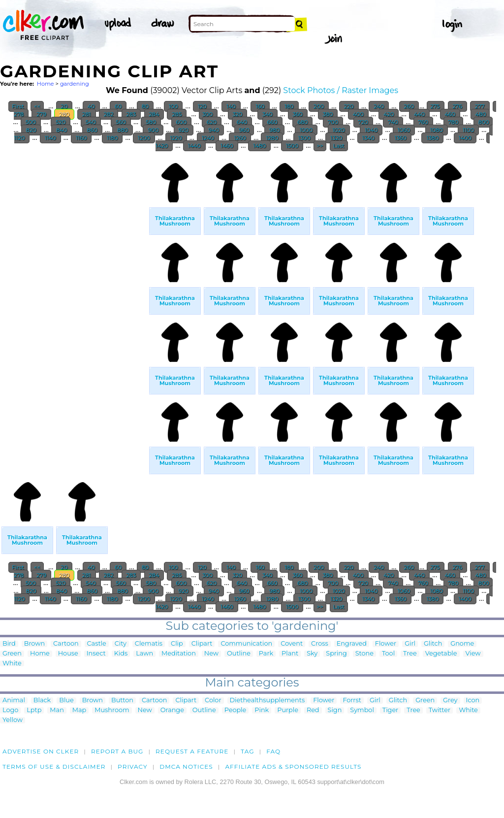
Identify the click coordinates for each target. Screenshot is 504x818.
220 (349, 106)
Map (79, 710)
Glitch (433, 644)
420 (389, 114)
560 (121, 122)
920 (184, 130)
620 (212, 122)
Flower (386, 644)
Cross (320, 644)
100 (173, 106)
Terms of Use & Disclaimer (54, 767)
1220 (176, 138)
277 (480, 106)
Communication (246, 644)
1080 (437, 130)
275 (436, 106)
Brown (34, 644)
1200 (144, 138)
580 (151, 122)
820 (31, 130)
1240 (208, 138)
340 (268, 114)
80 (145, 106)
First (18, 106)
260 (409, 106)
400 (358, 114)
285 (177, 114)
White (12, 664)
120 (202, 106)
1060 (404, 130)
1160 (81, 138)
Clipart (202, 644)
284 (154, 114)
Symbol (362, 710)
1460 (227, 146)
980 (274, 130)
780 (454, 122)
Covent (292, 644)
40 (91, 106)
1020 (339, 130)
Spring (336, 654)
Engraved (352, 644)
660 (272, 122)
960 (244, 130)
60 (118, 106)
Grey (450, 701)
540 (91, 122)
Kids (121, 654)
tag (247, 751)
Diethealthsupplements (268, 701)
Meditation (179, 654)
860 (92, 130)
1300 (304, 138)
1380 (432, 138)
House (68, 654)
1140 (50, 138)
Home (46, 84)
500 (31, 122)
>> (320, 146)
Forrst (352, 701)
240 (379, 106)
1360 (400, 138)
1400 (465, 138)
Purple (288, 710)
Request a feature (192, 751)
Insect (96, 654)
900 (153, 130)
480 (480, 114)
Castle (97, 644)
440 (419, 114)
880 (123, 130)
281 (86, 114)
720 (363, 122)
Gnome (462, 644)
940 (214, 130)
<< (37, 106)
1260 (240, 138)
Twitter (440, 710)
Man (57, 710)
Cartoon (66, 644)
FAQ (273, 751)
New (211, 654)
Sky (312, 654)
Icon (473, 701)
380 (328, 114)
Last (339, 146)
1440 (194, 146)
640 (242, 122)
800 (483, 122)
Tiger (390, 710)
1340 (368, 138)
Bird (9, 644)
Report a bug (117, 751)
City (121, 644)
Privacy (133, 767)
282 (109, 114)
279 (41, 114)
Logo (10, 710)
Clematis (149, 644)
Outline (239, 654)
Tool (388, 654)
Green (12, 654)
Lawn (144, 654)
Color (213, 701)
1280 (272, 138)
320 (238, 114)
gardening (75, 84)
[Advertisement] (74, 304)
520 (61, 122)
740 (393, 122)
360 (298, 114)
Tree (410, 654)
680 (302, 122)
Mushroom (112, 710)
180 (289, 106)
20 (64, 106)
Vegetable (441, 654)
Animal (14, 701)
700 (333, 122)
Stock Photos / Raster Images (341, 90)
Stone (364, 654)
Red (313, 710)
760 (423, 122)
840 (62, 130)
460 (450, 114)
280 (64, 114)
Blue (66, 701)
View (473, 654)
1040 (371, 130)
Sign (335, 710)
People (236, 710)
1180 (112, 138)
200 (319, 106)
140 (231, 106)
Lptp (34, 710)
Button (122, 701)
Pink (262, 710)
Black (42, 701)
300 (208, 114)
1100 (468, 130)
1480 (259, 146)
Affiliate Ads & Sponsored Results (293, 767)
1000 (306, 130)
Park (266, 654)
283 (131, 114)
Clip (177, 644)
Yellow (13, 720)
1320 (336, 138)
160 (260, 106)
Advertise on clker (41, 751)
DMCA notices (186, 767)
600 (182, 122)
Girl (410, 644)
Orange (172, 710)
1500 (292, 146)
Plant (290, 654)
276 (457, 106)
